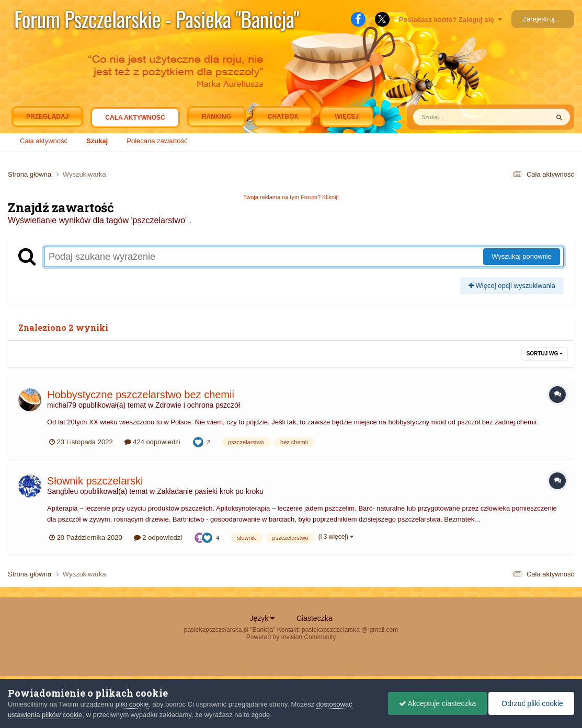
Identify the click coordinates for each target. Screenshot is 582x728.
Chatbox (283, 117)
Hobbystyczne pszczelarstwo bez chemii (141, 395)
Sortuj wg (545, 354)
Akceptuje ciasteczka (438, 703)
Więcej (347, 117)
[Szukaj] (457, 117)
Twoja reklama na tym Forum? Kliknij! (291, 197)
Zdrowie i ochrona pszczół (198, 405)
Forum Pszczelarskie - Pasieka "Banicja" (157, 19)
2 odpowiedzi (158, 538)
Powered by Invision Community (291, 637)
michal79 (62, 405)
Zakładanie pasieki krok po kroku (210, 491)
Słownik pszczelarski (95, 481)
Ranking (216, 117)
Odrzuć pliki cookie (531, 703)
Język (263, 618)
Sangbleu (62, 491)
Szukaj (97, 141)
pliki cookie (132, 704)
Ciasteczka (314, 618)
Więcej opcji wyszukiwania (512, 286)
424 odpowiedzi (152, 442)
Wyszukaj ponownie (522, 256)
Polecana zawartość (157, 141)
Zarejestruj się (544, 19)
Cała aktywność (135, 120)
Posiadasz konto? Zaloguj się (450, 20)
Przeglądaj (47, 117)
